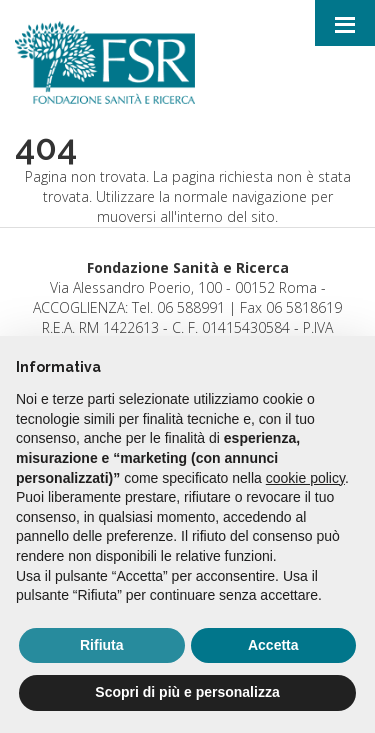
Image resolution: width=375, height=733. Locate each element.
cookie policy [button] (305, 478)
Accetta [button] (273, 645)
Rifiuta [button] (102, 645)
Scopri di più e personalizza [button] (187, 692)
